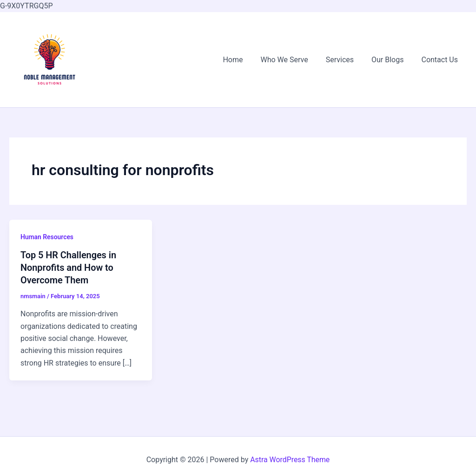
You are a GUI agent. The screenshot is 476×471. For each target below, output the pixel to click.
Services (347, 60)
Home (245, 60)
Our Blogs (392, 60)
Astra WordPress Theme (290, 460)
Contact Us (441, 60)
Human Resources (47, 237)
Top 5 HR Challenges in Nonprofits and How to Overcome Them (69, 267)
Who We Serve (294, 60)
